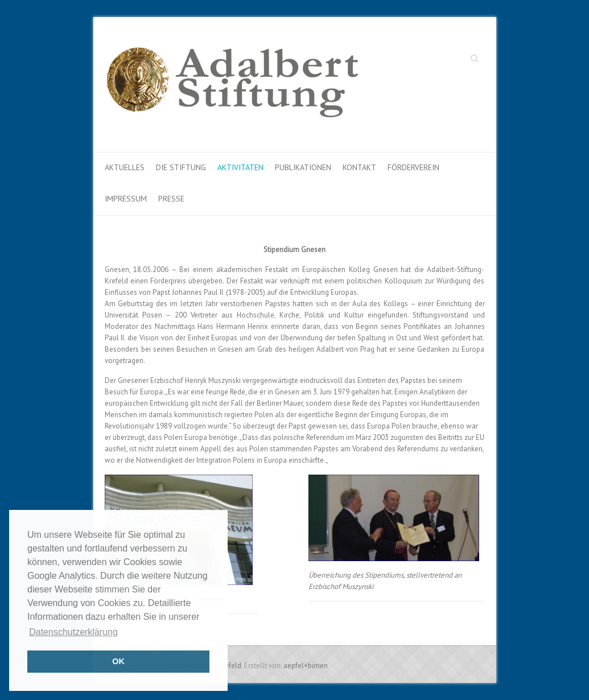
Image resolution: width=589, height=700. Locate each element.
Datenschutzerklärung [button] (73, 632)
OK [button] (118, 661)
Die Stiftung (181, 167)
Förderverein (413, 167)
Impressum (126, 199)
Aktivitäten (240, 167)
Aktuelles (125, 167)
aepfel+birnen (306, 666)
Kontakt (359, 167)
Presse (171, 199)
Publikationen (303, 167)
